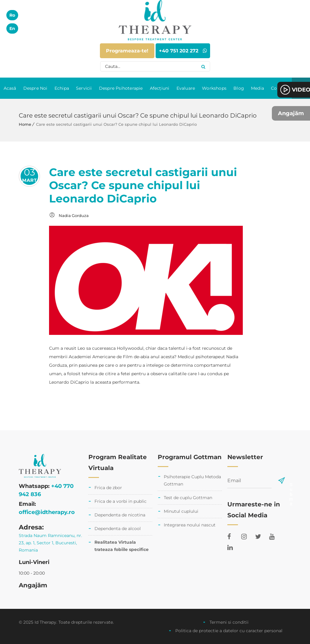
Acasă (10, 88)
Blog (239, 88)
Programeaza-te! (127, 51)
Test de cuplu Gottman (188, 498)
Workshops (214, 88)
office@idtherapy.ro (47, 512)
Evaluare (186, 88)
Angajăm (291, 113)
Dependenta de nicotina (120, 515)
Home (25, 124)
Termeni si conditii (229, 622)
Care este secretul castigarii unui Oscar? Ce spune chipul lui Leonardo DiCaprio (143, 185)
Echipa (62, 88)
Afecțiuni (160, 88)
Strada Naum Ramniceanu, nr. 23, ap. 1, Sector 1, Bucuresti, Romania (50, 543)
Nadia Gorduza (74, 215)
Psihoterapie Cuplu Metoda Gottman (192, 480)
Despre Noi (35, 88)
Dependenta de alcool (118, 529)
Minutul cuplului (181, 511)
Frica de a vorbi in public (120, 501)
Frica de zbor (108, 488)
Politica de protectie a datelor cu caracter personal (229, 631)
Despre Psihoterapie (121, 88)
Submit (291, 484)
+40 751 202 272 (183, 51)
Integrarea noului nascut (190, 525)
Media (257, 88)
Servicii (84, 88)
